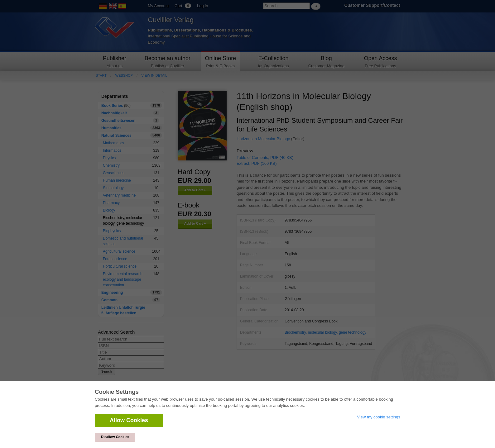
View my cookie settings (379, 417)
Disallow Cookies (115, 437)
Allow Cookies (129, 420)
